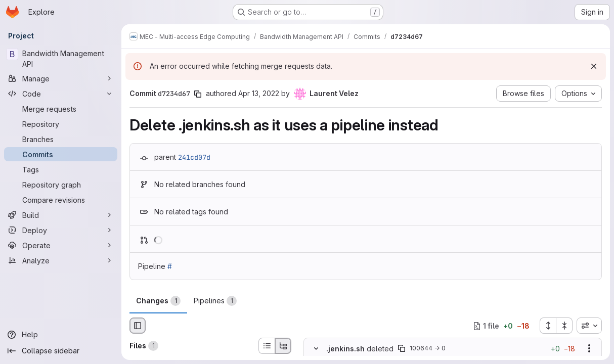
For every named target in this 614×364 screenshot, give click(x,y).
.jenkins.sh (345, 349)
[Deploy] (61, 230)
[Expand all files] (548, 326)
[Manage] (61, 78)
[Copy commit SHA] (198, 94)
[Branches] (61, 139)
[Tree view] (283, 346)
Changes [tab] (158, 301)
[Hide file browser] (138, 326)
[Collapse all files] (564, 326)
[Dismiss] (594, 66)
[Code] (61, 94)
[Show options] (589, 349)
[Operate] (61, 245)
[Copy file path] (402, 349)
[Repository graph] (61, 185)
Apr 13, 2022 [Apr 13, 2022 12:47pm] (259, 93)
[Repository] (61, 124)
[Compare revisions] (61, 200)
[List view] (267, 346)
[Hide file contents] (316, 349)
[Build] (61, 215)
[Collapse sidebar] (61, 351)
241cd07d (194, 157)
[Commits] (61, 154)
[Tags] (61, 169)
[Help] (61, 335)
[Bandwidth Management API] (61, 59)
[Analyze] (61, 260)
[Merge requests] (61, 109)
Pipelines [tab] (215, 301)
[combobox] (589, 326)
